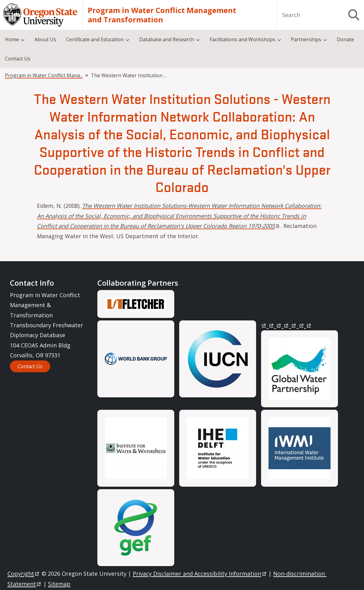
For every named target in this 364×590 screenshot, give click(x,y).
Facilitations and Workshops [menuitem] (242, 39)
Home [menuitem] (12, 39)
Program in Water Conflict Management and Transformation (162, 15)
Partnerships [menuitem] (306, 39)
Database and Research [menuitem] (167, 39)
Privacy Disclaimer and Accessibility (200, 574)
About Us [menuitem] (45, 39)
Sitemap (59, 584)
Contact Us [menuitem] (18, 59)
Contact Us (30, 366)
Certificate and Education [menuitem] (95, 39)
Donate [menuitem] (345, 39)
